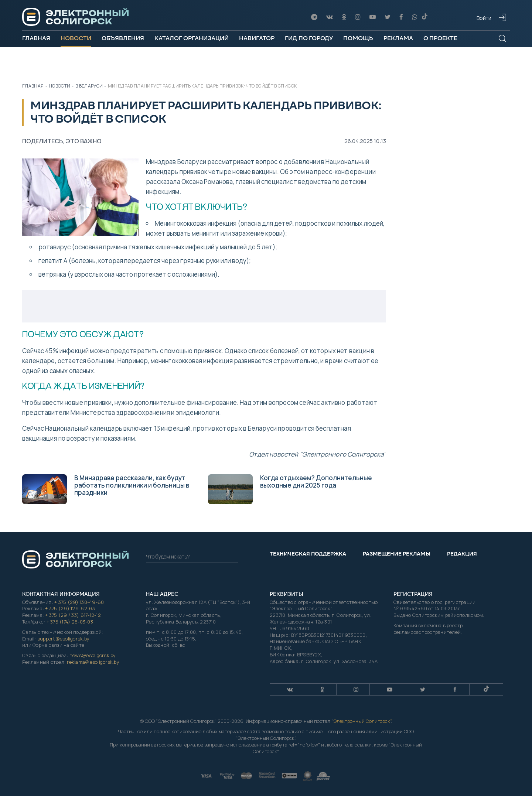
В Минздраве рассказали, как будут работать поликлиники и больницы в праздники (106, 489)
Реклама (398, 38)
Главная (36, 38)
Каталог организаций (192, 38)
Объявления (123, 38)
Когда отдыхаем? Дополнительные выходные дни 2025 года (290, 489)
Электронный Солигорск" (362, 721)
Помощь (358, 38)
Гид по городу (309, 38)
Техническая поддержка (308, 554)
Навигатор (257, 38)
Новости (76, 38)
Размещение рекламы (397, 554)
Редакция (462, 554)
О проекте (440, 38)
